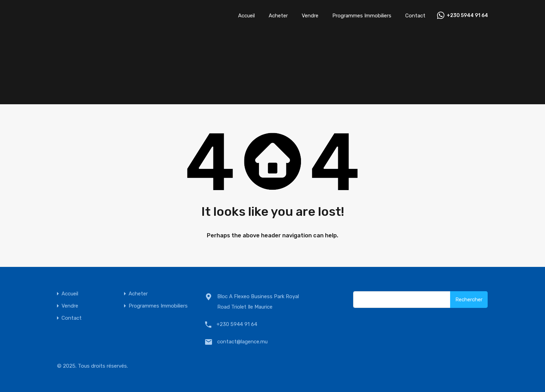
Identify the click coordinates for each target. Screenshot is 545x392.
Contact (415, 16)
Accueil (246, 16)
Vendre (310, 16)
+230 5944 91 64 (467, 16)
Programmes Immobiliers (362, 16)
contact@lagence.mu (242, 342)
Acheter (278, 16)
